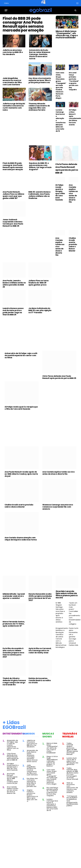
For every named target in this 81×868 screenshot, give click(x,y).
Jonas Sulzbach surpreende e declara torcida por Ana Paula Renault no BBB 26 (13, 243)
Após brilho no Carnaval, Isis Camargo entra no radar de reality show (40, 670)
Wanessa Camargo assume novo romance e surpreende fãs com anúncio (58, 527)
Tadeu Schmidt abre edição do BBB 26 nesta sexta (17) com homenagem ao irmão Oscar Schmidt (72, 793)
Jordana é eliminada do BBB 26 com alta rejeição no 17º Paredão (40, 330)
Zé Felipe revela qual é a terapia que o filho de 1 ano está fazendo (60, 212)
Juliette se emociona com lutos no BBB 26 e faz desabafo (13, 72)
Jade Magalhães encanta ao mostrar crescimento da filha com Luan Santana (12, 101)
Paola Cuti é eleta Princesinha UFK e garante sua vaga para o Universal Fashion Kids (74, 656)
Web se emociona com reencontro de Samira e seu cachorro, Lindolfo (72, 807)
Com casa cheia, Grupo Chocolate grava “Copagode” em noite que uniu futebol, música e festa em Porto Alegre (60, 85)
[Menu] (6, 10)
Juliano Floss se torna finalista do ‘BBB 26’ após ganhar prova (38, 302)
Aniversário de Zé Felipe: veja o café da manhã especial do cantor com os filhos (21, 375)
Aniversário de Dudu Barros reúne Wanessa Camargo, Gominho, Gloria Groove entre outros (40, 74)
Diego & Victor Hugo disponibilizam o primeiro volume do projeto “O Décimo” (52, 781)
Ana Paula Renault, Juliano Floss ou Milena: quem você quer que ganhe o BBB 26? (13, 215)
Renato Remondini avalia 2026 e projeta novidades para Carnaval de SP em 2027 (40, 617)
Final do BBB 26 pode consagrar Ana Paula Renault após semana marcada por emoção (27, 34)
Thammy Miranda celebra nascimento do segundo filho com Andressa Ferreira (39, 127)
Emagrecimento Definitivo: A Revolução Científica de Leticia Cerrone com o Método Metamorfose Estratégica (60, 658)
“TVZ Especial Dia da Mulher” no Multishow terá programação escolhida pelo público (72, 821)
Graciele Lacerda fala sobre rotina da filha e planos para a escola (67, 614)
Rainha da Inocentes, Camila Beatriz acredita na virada (40, 700)
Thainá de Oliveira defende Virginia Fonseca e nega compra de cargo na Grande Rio (14, 701)
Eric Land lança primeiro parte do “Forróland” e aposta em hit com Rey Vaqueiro (74, 81)
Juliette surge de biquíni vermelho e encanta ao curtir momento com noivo (14, 127)
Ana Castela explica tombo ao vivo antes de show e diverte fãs (73, 213)
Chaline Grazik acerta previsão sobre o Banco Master (73, 264)
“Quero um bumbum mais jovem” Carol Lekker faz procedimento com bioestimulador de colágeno (74, 633)
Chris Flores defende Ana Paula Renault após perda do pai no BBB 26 (67, 188)
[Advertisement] (27, 148)
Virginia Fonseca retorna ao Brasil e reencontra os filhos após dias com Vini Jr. (32, 815)
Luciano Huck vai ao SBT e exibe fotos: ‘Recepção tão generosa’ (72, 781)
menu (6, 3)
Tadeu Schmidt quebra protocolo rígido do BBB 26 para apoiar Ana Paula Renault (72, 769)
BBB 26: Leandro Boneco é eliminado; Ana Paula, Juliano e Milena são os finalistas (39, 215)
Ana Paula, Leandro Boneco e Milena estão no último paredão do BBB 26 (14, 304)
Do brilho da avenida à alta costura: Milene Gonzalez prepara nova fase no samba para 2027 (13, 672)
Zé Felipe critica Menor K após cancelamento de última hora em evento (74, 117)
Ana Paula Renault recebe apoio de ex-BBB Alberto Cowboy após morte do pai (21, 494)
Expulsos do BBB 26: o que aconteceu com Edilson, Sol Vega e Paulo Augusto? (40, 186)
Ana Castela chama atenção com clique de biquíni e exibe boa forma (21, 558)
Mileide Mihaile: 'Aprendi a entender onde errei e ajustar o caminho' (14, 616)
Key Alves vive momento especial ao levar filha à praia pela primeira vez (40, 100)
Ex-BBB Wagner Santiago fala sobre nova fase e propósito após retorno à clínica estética (60, 632)
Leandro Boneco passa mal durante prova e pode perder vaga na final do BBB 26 (13, 331)
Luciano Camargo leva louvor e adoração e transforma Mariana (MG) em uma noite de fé (60, 121)
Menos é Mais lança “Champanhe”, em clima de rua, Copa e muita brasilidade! (67, 34)
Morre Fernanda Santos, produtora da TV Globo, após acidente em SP (14, 644)
